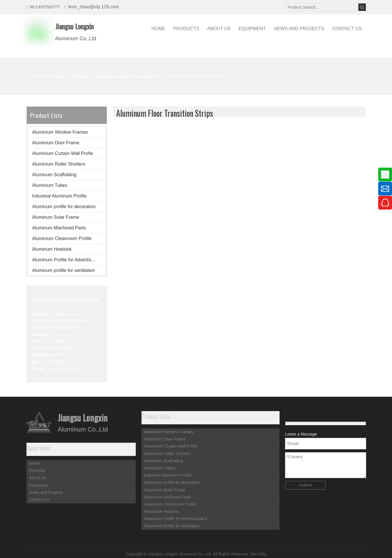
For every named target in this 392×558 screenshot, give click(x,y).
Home (35, 463)
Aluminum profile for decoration (64, 207)
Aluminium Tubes (50, 185)
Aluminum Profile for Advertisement (68, 260)
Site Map (258, 554)
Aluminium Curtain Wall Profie (63, 153)
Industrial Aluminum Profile (59, 196)
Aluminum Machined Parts (59, 228)
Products (37, 471)
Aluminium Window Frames (60, 132)
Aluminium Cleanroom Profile (62, 238)
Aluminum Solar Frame (56, 217)
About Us (38, 478)
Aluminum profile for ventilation (64, 270)
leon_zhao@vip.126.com (93, 7)
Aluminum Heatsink (52, 249)
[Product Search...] (322, 7)
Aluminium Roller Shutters (59, 164)
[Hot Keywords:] (362, 7)
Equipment (39, 485)
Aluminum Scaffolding (54, 175)
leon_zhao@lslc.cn (65, 369)
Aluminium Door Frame (56, 143)
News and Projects (46, 492)
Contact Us (39, 500)
